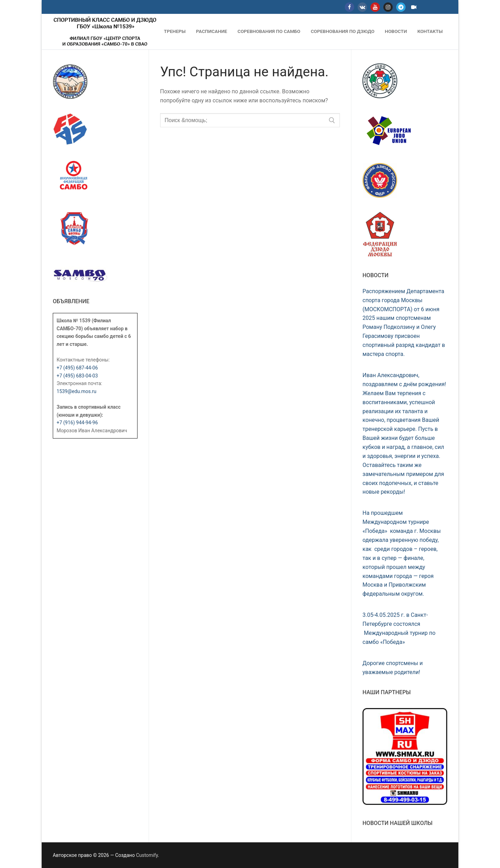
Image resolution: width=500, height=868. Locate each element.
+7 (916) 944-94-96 (77, 423)
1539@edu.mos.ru (76, 391)
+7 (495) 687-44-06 (77, 368)
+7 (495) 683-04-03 (77, 376)
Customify (147, 855)
